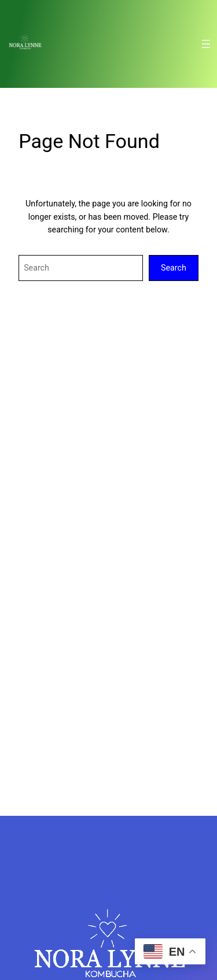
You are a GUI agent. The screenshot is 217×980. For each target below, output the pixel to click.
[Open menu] (206, 44)
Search (174, 268)
